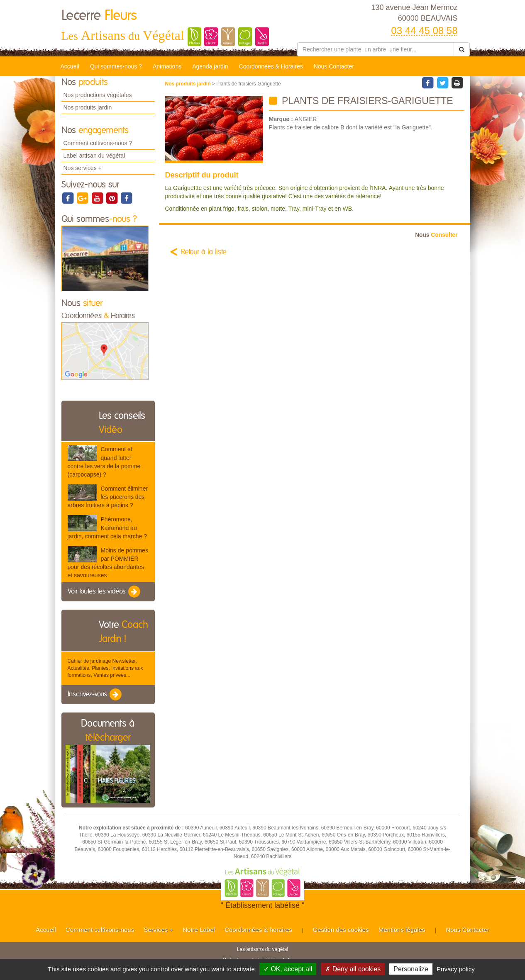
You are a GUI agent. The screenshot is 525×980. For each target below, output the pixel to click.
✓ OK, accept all (288, 969)
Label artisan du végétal (94, 156)
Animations (167, 66)
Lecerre (99, 16)
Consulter (436, 235)
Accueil (70, 66)
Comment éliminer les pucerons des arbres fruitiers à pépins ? (108, 497)
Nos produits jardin (88, 107)
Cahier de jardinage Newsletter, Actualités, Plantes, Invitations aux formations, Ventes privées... (105, 668)
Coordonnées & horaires (258, 930)
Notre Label (199, 930)
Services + (158, 930)
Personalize (411, 969)
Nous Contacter (334, 66)
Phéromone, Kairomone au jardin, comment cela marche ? (107, 528)
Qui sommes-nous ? (116, 66)
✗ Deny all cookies (353, 969)
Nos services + (83, 168)
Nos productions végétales (98, 95)
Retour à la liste (204, 252)
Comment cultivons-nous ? (98, 143)
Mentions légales (402, 930)
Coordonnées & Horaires (271, 66)
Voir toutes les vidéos (105, 592)
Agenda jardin (210, 66)
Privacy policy (456, 969)
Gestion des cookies (341, 930)
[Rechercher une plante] (376, 49)
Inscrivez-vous (95, 695)
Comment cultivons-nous (100, 930)
